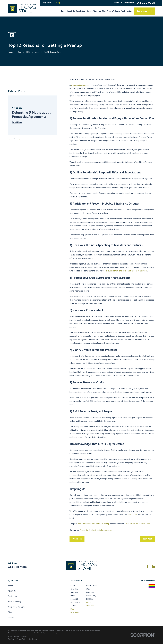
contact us (132, 515)
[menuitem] (11, 639)
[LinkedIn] (154, 566)
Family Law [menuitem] (81, 11)
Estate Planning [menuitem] (94, 11)
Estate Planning (15, 602)
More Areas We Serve (17, 607)
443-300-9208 (146, 3)
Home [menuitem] (63, 11)
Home (10, 586)
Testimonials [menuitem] (127, 11)
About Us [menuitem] (71, 11)
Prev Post (77, 539)
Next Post (147, 539)
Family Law (13, 596)
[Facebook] (147, 566)
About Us (12, 591)
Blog (58, 3)
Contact (11, 618)
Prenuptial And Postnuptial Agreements (96, 530)
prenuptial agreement (80, 85)
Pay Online (48, 3)
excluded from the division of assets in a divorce (127, 271)
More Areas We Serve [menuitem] (111, 11)
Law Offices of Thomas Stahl (138, 524)
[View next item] (20, 139)
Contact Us (144, 11)
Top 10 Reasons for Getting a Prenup (94, 524)
